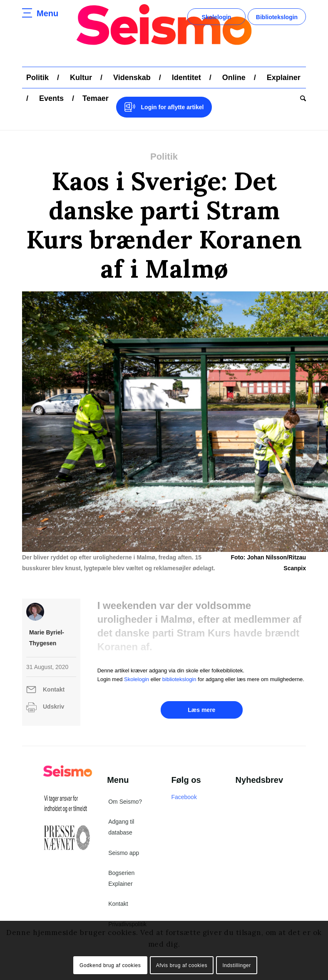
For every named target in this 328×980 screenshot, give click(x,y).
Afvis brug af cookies (182, 965)
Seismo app (124, 853)
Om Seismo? (125, 802)
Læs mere (201, 710)
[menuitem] (37, 78)
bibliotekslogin (179, 679)
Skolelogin (217, 17)
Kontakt (54, 689)
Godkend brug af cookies (110, 965)
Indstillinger (237, 965)
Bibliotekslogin (277, 17)
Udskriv (53, 707)
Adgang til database (121, 827)
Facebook (184, 797)
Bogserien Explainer (121, 878)
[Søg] (301, 98)
